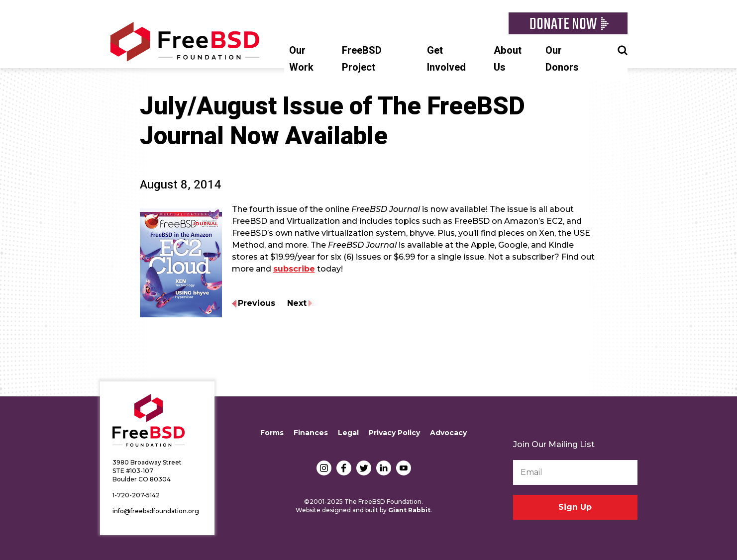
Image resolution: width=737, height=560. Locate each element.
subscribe (294, 269)
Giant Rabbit (409, 510)
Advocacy (448, 433)
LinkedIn (384, 468)
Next (297, 303)
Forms (272, 433)
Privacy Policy (394, 433)
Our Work (301, 59)
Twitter (364, 468)
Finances (311, 433)
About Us (508, 59)
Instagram (324, 468)
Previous (257, 303)
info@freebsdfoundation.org (156, 511)
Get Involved (446, 59)
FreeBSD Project (362, 59)
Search (623, 49)
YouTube (404, 468)
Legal (348, 433)
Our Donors (562, 59)
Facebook (344, 468)
